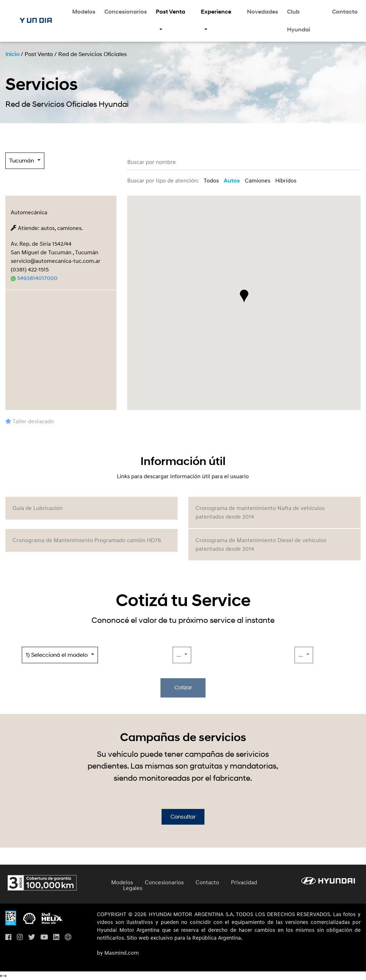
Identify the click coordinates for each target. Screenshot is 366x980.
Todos (211, 181)
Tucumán (22, 161)
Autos (232, 181)
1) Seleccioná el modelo (57, 655)
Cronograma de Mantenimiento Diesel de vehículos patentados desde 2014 (261, 545)
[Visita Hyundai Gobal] (68, 938)
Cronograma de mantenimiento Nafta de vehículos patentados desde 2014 (260, 512)
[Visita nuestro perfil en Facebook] (8, 938)
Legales (133, 888)
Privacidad (244, 882)
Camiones (258, 181)
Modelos (84, 12)
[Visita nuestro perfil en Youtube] (44, 938)
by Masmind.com (118, 953)
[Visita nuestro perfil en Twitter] (32, 938)
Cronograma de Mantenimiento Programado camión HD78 (87, 540)
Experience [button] (216, 12)
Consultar (183, 817)
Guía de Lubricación (38, 508)
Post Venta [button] (170, 12)
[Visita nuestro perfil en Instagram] (20, 938)
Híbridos (286, 181)
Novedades (263, 12)
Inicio (12, 54)
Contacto (345, 12)
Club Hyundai (299, 21)
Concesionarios (126, 12)
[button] (244, 296)
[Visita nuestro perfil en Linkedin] (56, 938)
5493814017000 (34, 278)
